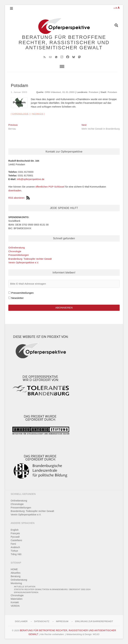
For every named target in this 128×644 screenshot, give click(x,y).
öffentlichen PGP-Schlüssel (50, 187)
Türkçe (14, 551)
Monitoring (16, 583)
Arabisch (15, 547)
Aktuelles (16, 573)
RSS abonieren (19, 198)
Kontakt (15, 603)
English (15, 530)
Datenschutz (42, 622)
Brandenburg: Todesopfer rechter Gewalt (30, 259)
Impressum (62, 622)
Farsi (13, 544)
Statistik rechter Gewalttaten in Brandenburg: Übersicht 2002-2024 (52, 590)
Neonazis (38, 114)
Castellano (16, 540)
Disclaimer (21, 622)
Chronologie (20, 114)
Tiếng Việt (16, 554)
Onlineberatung (17, 248)
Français (15, 533)
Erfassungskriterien (26, 592)
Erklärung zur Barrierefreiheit (94, 622)
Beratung (15, 576)
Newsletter (17, 298)
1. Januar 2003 (19, 93)
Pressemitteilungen (19, 255)
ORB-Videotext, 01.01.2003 (60, 93)
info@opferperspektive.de (31, 180)
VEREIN (15, 606)
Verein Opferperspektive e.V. (24, 263)
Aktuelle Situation (25, 587)
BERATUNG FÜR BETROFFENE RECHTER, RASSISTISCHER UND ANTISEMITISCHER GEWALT (64, 42)
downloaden (15, 191)
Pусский (15, 537)
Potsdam (94, 93)
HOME (14, 569)
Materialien (17, 599)
